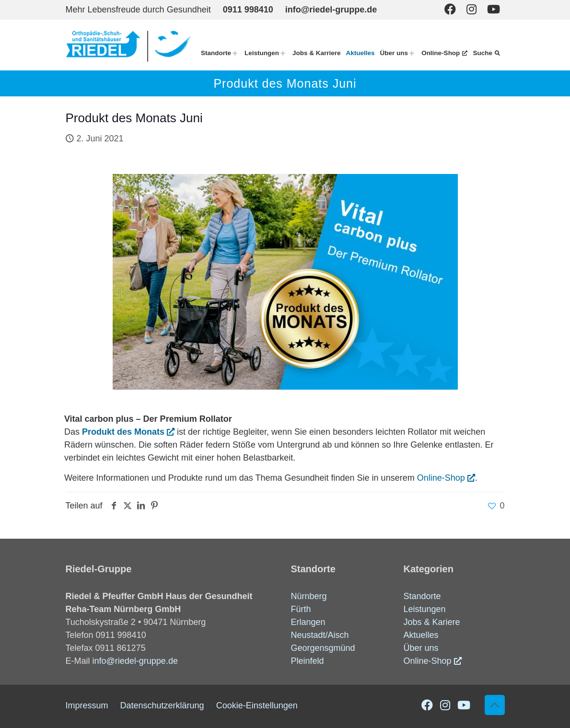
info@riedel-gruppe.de (135, 661)
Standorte (422, 596)
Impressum (87, 705)
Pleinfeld (308, 661)
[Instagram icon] (471, 9)
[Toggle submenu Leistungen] (283, 53)
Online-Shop (441, 478)
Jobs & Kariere (432, 622)
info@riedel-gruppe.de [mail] (331, 10)
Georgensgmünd (323, 648)
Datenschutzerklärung (162, 705)
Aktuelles (421, 635)
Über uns (421, 648)
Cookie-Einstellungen (257, 705)
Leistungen (425, 609)
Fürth (301, 609)
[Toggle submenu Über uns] (412, 53)
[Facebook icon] (450, 9)
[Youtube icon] (494, 9)
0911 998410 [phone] (248, 10)
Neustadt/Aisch (320, 635)
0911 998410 (121, 635)
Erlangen (308, 622)
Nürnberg (309, 596)
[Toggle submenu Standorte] (235, 53)
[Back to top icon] (495, 705)
